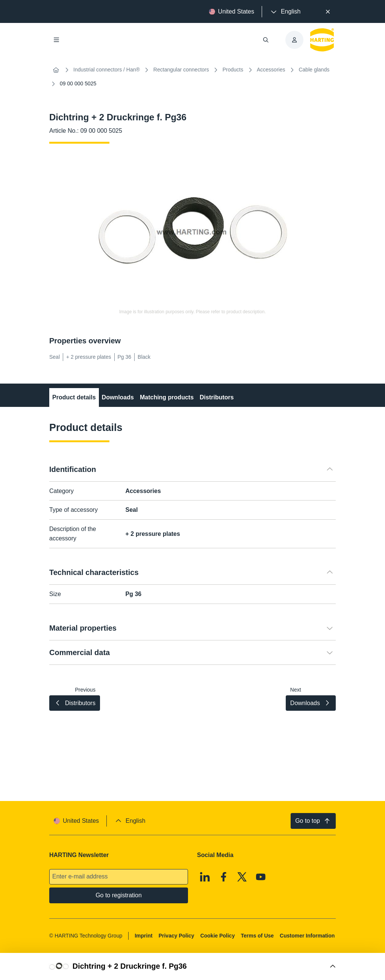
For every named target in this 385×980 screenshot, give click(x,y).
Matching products (167, 397)
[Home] (56, 70)
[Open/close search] (266, 40)
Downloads (118, 397)
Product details (74, 397)
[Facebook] (224, 877)
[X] (242, 877)
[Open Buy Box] (192, 966)
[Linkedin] (205, 877)
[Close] (328, 12)
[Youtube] (261, 877)
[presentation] (285, 12)
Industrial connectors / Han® (107, 70)
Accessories (271, 70)
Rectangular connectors (181, 70)
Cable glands (314, 70)
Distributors (217, 397)
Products (233, 70)
